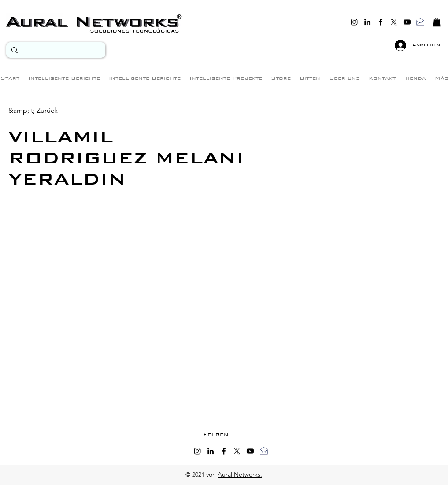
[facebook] (381, 22)
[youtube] (407, 22)
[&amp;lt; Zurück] (33, 110)
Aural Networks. (240, 474)
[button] (437, 22)
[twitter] (394, 22)
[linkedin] (367, 22)
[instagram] (354, 22)
